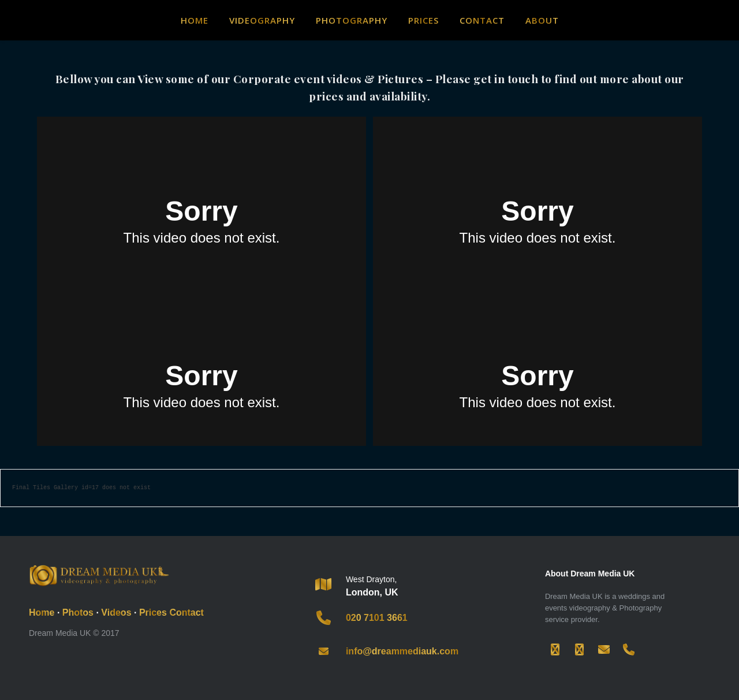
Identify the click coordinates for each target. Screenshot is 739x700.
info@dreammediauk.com (402, 651)
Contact (482, 20)
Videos (116, 612)
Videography (262, 20)
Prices (423, 20)
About (542, 20)
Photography (352, 20)
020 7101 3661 (377, 618)
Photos (78, 612)
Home (195, 20)
